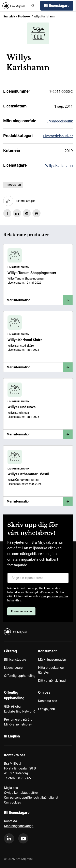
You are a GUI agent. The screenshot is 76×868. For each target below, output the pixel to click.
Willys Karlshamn (59, 166)
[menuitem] (21, 667)
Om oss (44, 692)
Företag (10, 651)
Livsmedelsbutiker (58, 136)
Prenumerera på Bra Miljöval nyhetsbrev (18, 722)
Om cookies (12, 802)
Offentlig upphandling (20, 676)
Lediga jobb (47, 709)
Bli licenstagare (57, 6)
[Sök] (33, 6)
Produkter (24, 16)
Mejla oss (11, 788)
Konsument (47, 651)
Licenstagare (13, 668)
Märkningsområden (52, 660)
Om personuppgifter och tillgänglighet (31, 798)
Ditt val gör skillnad (52, 681)
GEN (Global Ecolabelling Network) (20, 709)
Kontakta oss (48, 701)
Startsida (9, 16)
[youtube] (23, 838)
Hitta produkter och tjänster (52, 670)
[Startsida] (15, 6)
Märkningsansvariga (19, 826)
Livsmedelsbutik (60, 121)
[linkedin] (9, 838)
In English (12, 736)
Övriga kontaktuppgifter (21, 793)
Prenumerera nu (21, 611)
